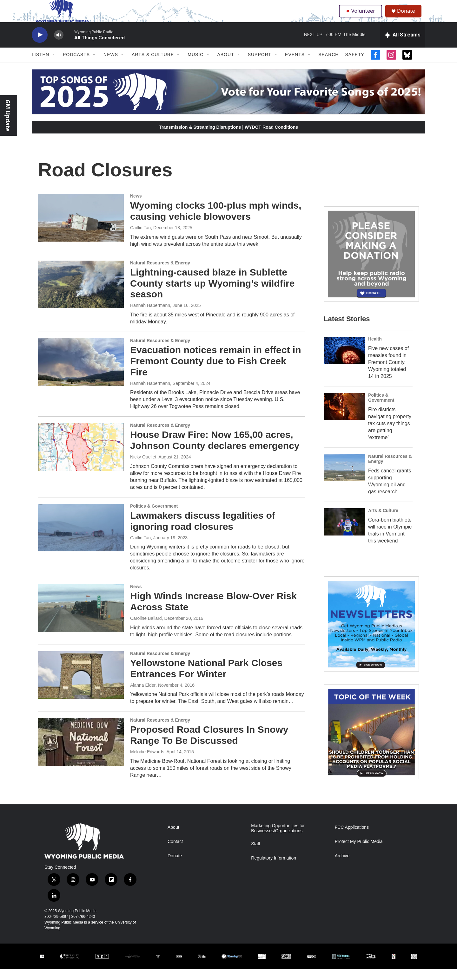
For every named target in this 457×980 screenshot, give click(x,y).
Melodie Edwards (147, 763)
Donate (409, 17)
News (111, 66)
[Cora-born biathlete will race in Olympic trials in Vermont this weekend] (344, 533)
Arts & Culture (153, 66)
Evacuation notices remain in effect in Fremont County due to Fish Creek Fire (215, 372)
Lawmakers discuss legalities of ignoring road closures (203, 532)
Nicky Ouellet (143, 468)
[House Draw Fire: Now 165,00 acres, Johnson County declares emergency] (81, 458)
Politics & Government (154, 517)
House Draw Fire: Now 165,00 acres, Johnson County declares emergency (215, 451)
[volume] (59, 46)
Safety (354, 66)
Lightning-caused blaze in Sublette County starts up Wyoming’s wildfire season (212, 294)
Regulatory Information (274, 869)
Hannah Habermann (150, 316)
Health (375, 350)
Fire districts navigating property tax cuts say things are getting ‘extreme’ (390, 435)
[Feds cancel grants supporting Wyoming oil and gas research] (344, 479)
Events (295, 66)
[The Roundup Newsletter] (371, 635)
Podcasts (76, 66)
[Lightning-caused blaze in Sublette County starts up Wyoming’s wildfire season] (81, 295)
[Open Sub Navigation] (54, 66)
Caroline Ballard (146, 629)
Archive (342, 867)
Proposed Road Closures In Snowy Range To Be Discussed (209, 746)
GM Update (8, 115)
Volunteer (362, 16)
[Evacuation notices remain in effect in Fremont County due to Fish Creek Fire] (81, 373)
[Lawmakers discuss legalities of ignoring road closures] (81, 539)
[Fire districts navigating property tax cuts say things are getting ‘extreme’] (344, 418)
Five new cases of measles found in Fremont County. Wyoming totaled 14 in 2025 (388, 373)
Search (328, 66)
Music (195, 66)
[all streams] (403, 46)
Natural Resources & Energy (160, 274)
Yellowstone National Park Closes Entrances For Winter (206, 679)
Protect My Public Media (359, 853)
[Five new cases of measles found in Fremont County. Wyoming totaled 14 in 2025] (344, 361)
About (225, 66)
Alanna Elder (143, 696)
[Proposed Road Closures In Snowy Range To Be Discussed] (81, 753)
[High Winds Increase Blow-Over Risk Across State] (81, 620)
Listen (40, 66)
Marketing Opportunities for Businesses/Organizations (278, 839)
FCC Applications (352, 838)
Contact (175, 853)
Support (260, 66)
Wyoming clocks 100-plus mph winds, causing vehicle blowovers (216, 222)
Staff (256, 855)
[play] (40, 46)
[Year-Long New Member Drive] (371, 265)
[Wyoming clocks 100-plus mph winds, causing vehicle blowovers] (81, 229)
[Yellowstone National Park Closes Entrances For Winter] (81, 686)
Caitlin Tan (140, 239)
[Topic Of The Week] (371, 743)
